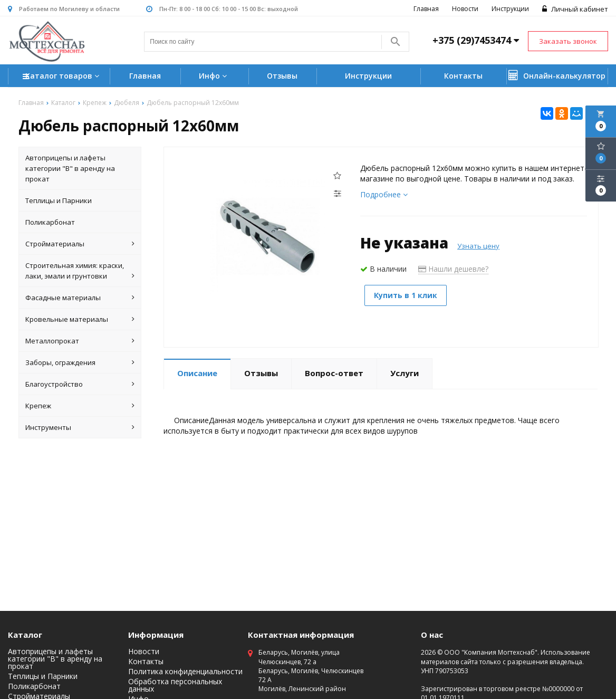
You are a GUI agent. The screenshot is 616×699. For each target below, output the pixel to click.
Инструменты (80, 428)
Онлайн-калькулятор (557, 75)
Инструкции (510, 9)
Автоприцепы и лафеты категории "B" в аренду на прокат (70, 169)
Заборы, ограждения (80, 363)
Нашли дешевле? (453, 269)
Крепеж (80, 406)
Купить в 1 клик (408, 296)
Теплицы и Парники (59, 201)
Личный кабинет (575, 9)
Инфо (214, 76)
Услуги (405, 374)
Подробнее (384, 195)
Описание (197, 374)
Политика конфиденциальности (185, 672)
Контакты (463, 76)
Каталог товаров (62, 77)
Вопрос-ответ (334, 374)
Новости (465, 9)
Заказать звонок (568, 41)
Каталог (25, 635)
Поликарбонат (50, 223)
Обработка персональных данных (175, 686)
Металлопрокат (80, 341)
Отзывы (282, 76)
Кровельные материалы (80, 320)
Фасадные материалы (80, 298)
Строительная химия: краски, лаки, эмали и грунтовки (80, 271)
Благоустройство (80, 385)
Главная (426, 9)
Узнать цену (478, 246)
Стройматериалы (80, 244)
